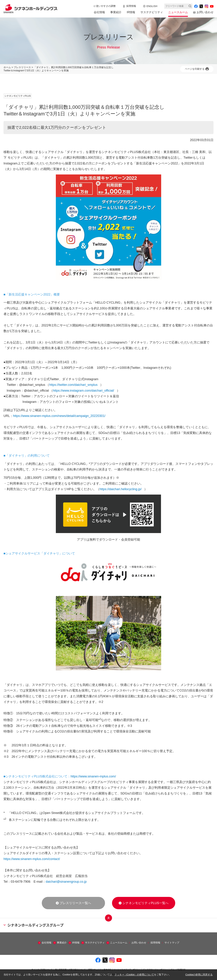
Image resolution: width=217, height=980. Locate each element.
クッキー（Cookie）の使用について (134, 975)
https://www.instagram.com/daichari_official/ (83, 391)
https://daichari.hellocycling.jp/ (121, 489)
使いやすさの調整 (106, 6)
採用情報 (131, 6)
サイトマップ (172, 943)
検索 (190, 6)
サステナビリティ (152, 12)
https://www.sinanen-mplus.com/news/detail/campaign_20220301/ (59, 416)
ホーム (7, 67)
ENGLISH (152, 6)
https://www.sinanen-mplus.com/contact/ (32, 859)
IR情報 (131, 12)
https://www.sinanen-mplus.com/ (93, 776)
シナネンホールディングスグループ (34, 925)
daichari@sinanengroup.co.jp (66, 882)
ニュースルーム (178, 12)
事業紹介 (116, 12)
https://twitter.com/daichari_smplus (73, 385)
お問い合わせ (205, 12)
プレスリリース (22, 67)
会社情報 (99, 12)
